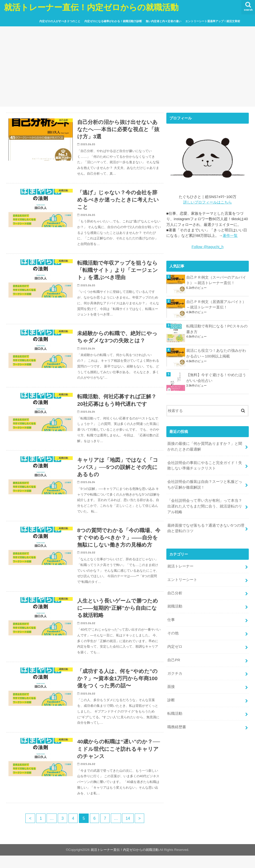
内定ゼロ (175, 643)
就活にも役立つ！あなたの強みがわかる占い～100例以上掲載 (216, 353)
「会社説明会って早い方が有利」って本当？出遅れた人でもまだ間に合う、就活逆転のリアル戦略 (205, 505)
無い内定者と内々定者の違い (163, 21)
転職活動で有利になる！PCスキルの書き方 (217, 329)
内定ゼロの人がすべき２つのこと (60, 21)
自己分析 (175, 590)
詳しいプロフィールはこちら (208, 202)
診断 (171, 696)
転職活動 (175, 709)
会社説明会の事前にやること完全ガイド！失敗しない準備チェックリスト (205, 465)
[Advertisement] (127, 65)
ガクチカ (175, 669)
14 (129, 831)
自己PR (174, 656)
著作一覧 (230, 236)
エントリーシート (182, 577)
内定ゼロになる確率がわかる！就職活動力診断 (113, 21)
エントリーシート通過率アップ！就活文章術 (213, 21)
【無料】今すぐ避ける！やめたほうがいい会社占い (216, 377)
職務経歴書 (177, 722)
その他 (173, 630)
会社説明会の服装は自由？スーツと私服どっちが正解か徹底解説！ (205, 483)
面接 (171, 682)
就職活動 (175, 604)
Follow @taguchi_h (207, 247)
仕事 (171, 617)
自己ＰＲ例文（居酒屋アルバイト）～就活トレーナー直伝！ (216, 304)
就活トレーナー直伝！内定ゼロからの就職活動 (91, 7)
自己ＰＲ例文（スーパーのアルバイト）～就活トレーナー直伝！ (216, 280)
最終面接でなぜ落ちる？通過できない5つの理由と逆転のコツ (206, 526)
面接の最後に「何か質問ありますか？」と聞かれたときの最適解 (205, 446)
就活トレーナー (180, 564)
